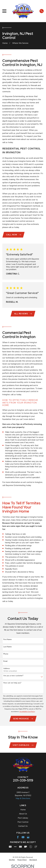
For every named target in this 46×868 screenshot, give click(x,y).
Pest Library (23, 818)
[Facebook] (18, 837)
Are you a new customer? (13, 676)
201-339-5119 (23, 780)
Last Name (7, 647)
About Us (23, 814)
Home (23, 810)
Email (5, 661)
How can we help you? (12, 683)
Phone (6, 654)
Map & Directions (23, 798)
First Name (7, 640)
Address (7, 669)
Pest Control (23, 822)
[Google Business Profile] (28, 837)
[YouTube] (23, 837)
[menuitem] (12, 860)
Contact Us (23, 826)
